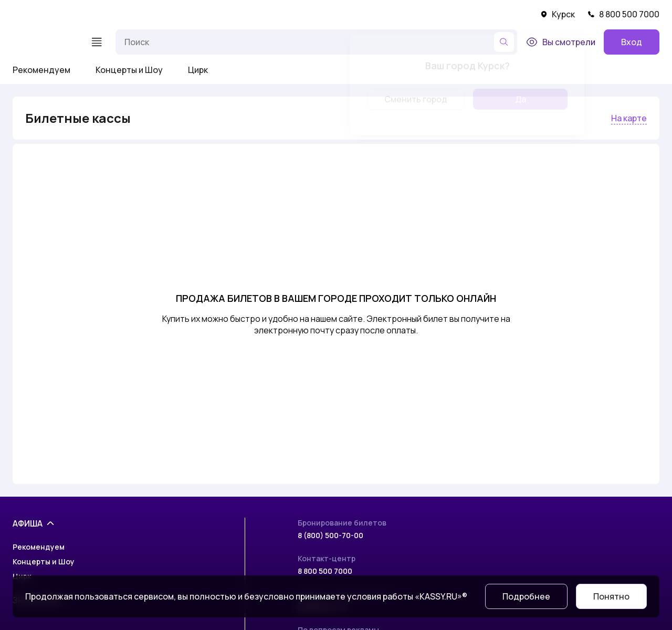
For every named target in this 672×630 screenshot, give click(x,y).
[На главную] (45, 42)
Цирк (198, 70)
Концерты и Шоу (129, 70)
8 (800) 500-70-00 (330, 535)
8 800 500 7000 (623, 14)
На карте (629, 118)
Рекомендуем (41, 70)
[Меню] (97, 42)
